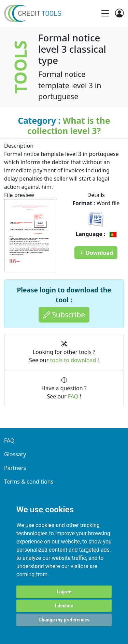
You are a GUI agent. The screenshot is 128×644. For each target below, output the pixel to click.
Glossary (15, 454)
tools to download (73, 360)
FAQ (73, 396)
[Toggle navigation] (105, 13)
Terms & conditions (29, 482)
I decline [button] (64, 606)
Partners (15, 468)
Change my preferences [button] (64, 620)
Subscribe (64, 314)
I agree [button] (64, 592)
